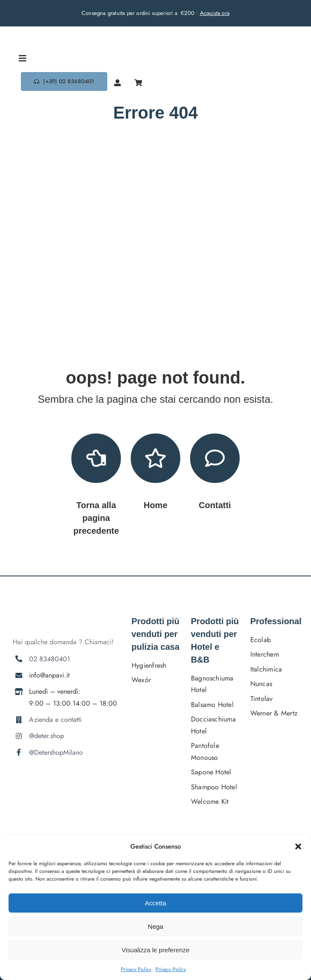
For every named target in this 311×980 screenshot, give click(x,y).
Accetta (155, 903)
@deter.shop (47, 736)
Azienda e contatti (55, 720)
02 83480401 (50, 659)
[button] (298, 846)
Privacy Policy (136, 969)
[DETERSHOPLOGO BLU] (45, 30)
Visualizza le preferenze (156, 950)
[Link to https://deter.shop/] (155, 458)
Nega (155, 926)
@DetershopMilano (56, 752)
